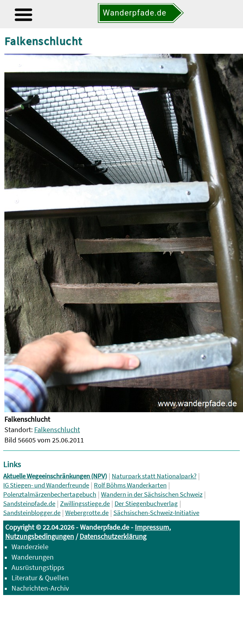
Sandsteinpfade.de (29, 504)
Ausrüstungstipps (38, 567)
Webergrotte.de (87, 513)
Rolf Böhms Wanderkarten (130, 485)
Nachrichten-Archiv (40, 588)
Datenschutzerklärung (113, 536)
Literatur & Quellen (40, 578)
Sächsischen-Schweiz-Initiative (156, 513)
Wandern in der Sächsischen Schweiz (152, 494)
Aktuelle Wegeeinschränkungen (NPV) (55, 476)
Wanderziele (30, 547)
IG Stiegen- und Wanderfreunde (46, 485)
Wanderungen (33, 557)
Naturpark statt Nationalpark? (154, 476)
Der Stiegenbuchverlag (146, 504)
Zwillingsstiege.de (85, 504)
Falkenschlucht (57, 430)
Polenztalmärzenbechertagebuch (50, 494)
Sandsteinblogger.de (32, 513)
